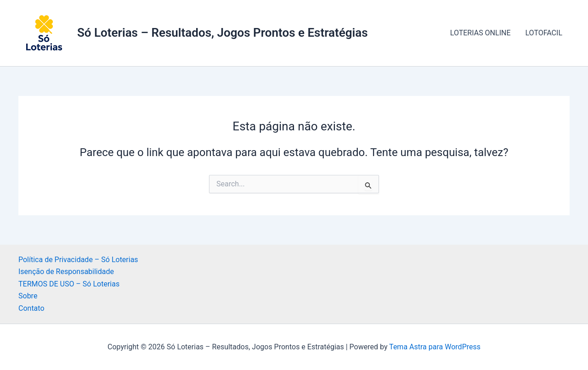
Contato (31, 308)
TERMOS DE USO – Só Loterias (69, 284)
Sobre (28, 296)
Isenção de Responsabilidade (66, 272)
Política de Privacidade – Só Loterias (78, 260)
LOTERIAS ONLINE (481, 33)
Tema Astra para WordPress (435, 347)
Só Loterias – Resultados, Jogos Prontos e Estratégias (223, 33)
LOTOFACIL (544, 33)
